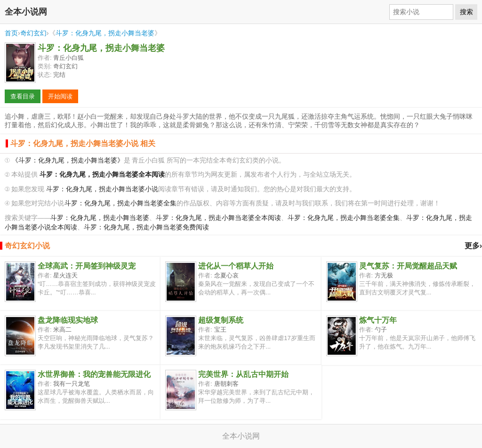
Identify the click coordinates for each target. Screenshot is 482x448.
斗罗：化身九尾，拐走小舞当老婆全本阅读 (218, 218)
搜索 (466, 12)
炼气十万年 (378, 320)
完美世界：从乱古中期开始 (243, 374)
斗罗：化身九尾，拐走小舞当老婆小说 (102, 189)
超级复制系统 (221, 320)
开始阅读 (60, 96)
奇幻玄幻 (33, 33)
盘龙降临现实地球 (68, 320)
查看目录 (23, 96)
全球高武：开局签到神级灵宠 (87, 266)
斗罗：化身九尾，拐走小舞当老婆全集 (120, 203)
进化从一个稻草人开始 (236, 266)
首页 (11, 33)
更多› (473, 246)
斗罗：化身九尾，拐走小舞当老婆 (105, 33)
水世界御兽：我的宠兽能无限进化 (94, 374)
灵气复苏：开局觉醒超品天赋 (408, 266)
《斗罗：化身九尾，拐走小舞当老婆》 (68, 160)
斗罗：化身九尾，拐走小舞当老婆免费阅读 (146, 227)
